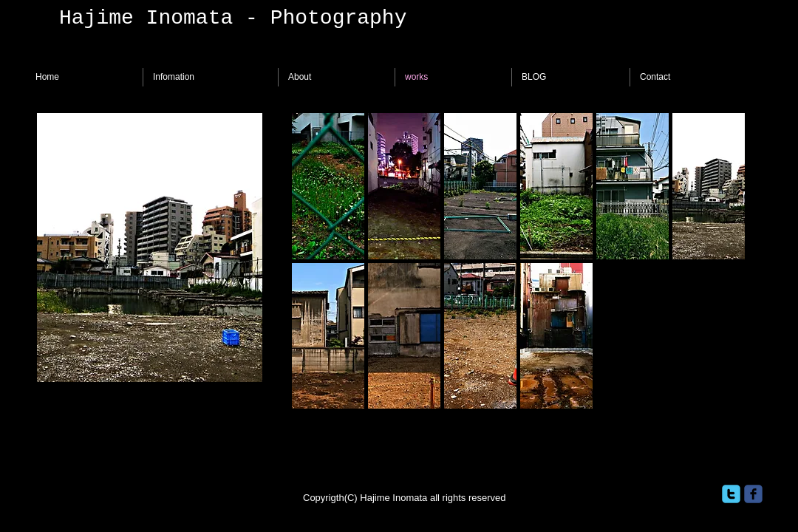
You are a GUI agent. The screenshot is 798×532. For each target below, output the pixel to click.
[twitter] (731, 494)
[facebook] (753, 494)
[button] (328, 186)
